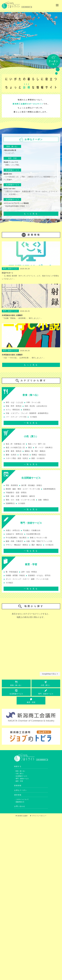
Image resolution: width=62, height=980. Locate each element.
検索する (18, 766)
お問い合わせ (20, 806)
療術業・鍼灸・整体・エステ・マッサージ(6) (22, 489)
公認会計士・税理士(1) (13, 534)
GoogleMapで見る (50, 674)
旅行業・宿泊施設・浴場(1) (31, 485)
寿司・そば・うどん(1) (13, 402)
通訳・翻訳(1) (36, 545)
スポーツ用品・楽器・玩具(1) (16, 458)
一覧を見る (31, 423)
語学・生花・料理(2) (28, 572)
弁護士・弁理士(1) (12, 530)
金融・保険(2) (42, 500)
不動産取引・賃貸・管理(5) (15, 493)
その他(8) (20, 503)
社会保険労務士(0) (32, 534)
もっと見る (31, 214)
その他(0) (32, 417)
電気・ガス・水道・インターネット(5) (19, 500)
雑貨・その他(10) (37, 458)
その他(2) (8, 583)
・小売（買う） (19, 774)
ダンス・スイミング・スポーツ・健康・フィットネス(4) (26, 579)
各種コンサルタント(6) (37, 538)
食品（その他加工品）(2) (14, 448)
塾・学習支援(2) (11, 572)
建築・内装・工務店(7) (13, 541)
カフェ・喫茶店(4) (12, 410)
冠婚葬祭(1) (9, 503)
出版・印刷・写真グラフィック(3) (38, 541)
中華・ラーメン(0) (32, 402)
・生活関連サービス (21, 776)
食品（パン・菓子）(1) (36, 444)
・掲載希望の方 (19, 802)
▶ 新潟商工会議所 (22, 816)
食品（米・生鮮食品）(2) (14, 444)
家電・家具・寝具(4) (12, 451)
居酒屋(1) (25, 410)
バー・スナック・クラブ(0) (15, 417)
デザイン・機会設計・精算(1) (16, 545)
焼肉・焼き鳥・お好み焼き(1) (35, 406)
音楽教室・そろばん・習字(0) (38, 575)
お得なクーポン (21, 790)
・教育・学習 (19, 781)
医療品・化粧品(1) (38, 455)
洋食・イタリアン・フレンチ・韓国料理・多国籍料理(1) (26, 413)
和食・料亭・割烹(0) (12, 406)
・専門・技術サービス (21, 779)
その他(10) (48, 545)
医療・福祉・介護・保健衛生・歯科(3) (19, 496)
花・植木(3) (23, 455)
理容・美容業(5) (11, 485)
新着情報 (18, 786)
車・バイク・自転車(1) (43, 448)
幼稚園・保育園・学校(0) (14, 575)
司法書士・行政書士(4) (31, 530)
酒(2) (29, 448)
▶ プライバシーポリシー (38, 816)
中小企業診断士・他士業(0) (15, 538)
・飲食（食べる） (20, 771)
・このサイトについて (21, 799)
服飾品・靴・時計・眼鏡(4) (34, 451)
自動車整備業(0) (48, 489)
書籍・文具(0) (10, 455)
